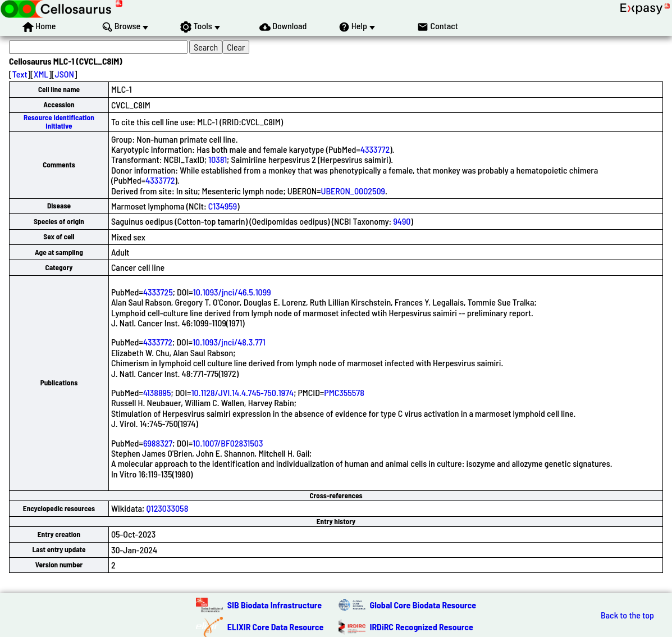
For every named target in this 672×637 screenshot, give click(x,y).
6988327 (158, 443)
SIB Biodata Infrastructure (275, 605)
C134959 (223, 206)
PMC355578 (344, 392)
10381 (218, 159)
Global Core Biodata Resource (423, 605)
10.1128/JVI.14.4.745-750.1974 (243, 392)
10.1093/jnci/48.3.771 (229, 342)
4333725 (158, 292)
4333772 (375, 149)
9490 (402, 221)
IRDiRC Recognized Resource (422, 627)
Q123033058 (167, 508)
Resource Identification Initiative (59, 122)
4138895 (157, 392)
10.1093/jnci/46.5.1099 (232, 292)
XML (41, 74)
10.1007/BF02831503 (228, 443)
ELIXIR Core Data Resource (276, 627)
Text (20, 74)
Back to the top (627, 615)
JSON (65, 74)
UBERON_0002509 (353, 191)
